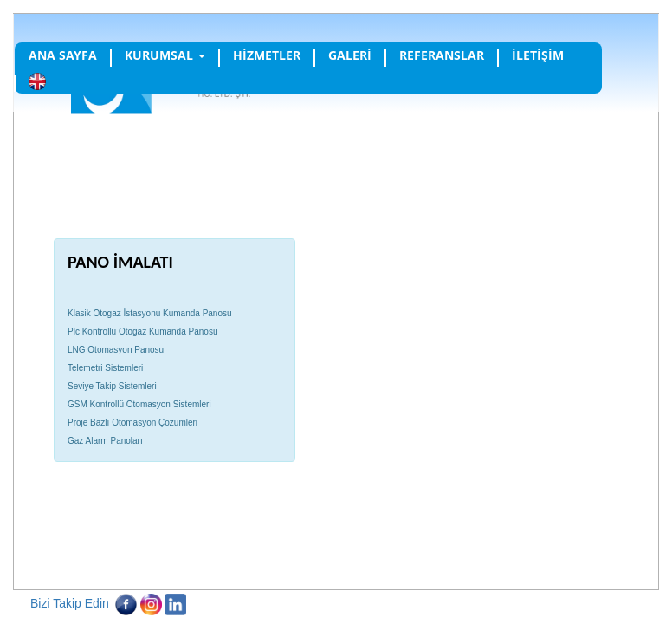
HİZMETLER (267, 55)
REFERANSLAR (442, 55)
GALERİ (350, 55)
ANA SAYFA (63, 55)
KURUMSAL (165, 55)
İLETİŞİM (538, 55)
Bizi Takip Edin (70, 603)
